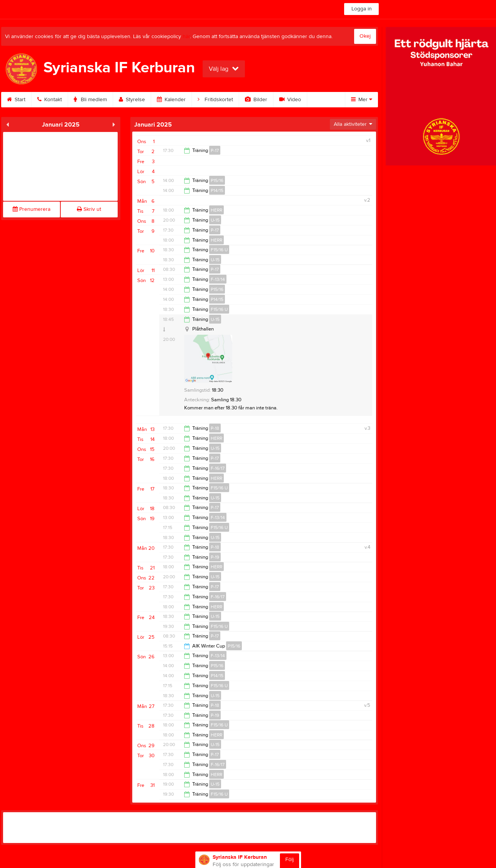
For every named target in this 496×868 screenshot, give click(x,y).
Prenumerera (32, 209)
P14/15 (217, 190)
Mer (362, 100)
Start (16, 100)
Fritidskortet (215, 100)
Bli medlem (90, 100)
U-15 (215, 220)
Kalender (171, 100)
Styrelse (132, 100)
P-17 (215, 150)
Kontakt (50, 100)
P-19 (215, 557)
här (186, 37)
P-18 (215, 428)
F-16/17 (218, 468)
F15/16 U (219, 250)
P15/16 (217, 180)
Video (290, 100)
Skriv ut (89, 209)
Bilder (256, 100)
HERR (216, 210)
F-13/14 (218, 279)
